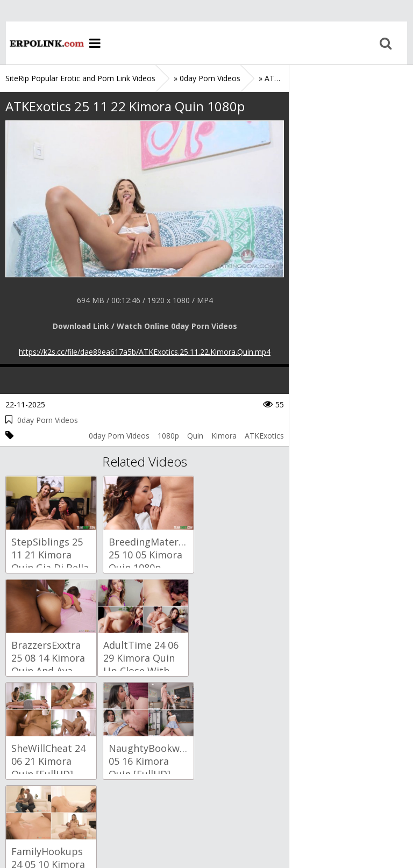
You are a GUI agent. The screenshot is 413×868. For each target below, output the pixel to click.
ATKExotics (264, 436)
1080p (168, 436)
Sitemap (52, 817)
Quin (195, 436)
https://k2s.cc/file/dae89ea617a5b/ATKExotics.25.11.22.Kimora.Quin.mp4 (145, 352)
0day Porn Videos (48, 420)
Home (40, 43)
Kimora (224, 436)
